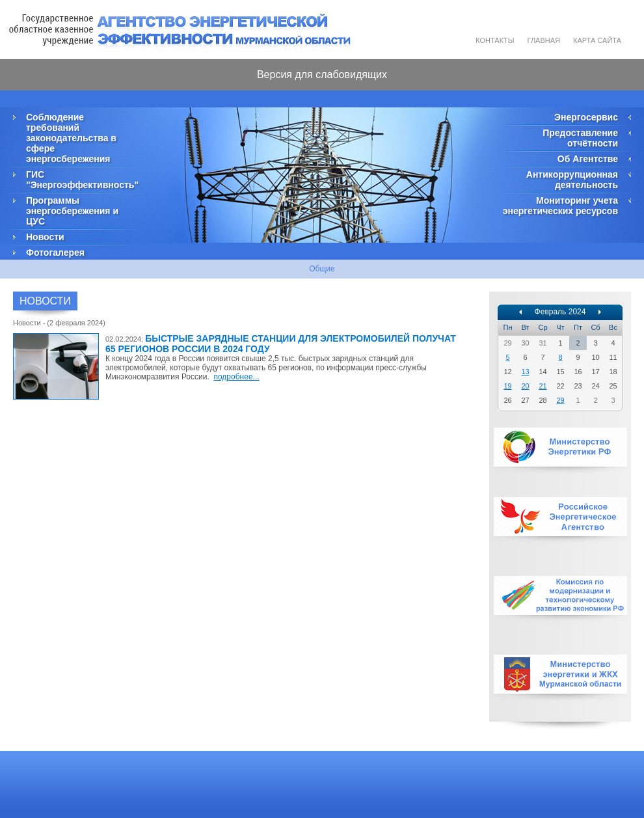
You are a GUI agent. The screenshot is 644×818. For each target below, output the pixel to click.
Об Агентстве (588, 159)
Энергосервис (586, 117)
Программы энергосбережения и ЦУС (72, 211)
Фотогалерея (55, 252)
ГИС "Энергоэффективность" (81, 180)
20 (525, 386)
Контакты (495, 40)
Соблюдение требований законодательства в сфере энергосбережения (71, 138)
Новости (45, 237)
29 (560, 400)
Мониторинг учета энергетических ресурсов (560, 206)
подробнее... (236, 377)
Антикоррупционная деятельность (572, 180)
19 (507, 386)
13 (525, 372)
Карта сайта (597, 40)
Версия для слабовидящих (322, 75)
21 (543, 386)
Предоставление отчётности (580, 138)
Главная (544, 40)
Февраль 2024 (560, 312)
